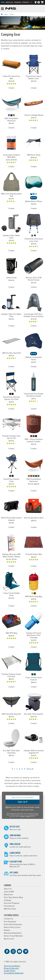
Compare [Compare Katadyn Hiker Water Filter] (11, 251)
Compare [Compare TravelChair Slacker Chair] (11, 491)
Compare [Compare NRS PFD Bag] (11, 647)
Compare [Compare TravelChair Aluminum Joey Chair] (34, 251)
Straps (25, 2)
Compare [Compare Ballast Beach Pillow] (34, 208)
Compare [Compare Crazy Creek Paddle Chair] (11, 606)
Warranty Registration (13, 933)
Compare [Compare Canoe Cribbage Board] (34, 128)
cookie (28, 816)
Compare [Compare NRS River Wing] (34, 167)
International (9, 906)
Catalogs (7, 900)
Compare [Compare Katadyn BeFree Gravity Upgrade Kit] (34, 762)
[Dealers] (36, 2)
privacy (22, 816)
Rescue (9, 2)
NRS (3, 2)
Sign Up (22, 802)
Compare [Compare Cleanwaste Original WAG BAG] (11, 167)
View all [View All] (30, 769)
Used (32, 2)
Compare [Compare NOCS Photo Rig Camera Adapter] (11, 527)
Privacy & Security (11, 968)
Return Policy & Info (12, 927)
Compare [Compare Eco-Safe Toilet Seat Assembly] (11, 762)
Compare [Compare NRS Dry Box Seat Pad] (11, 367)
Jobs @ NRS (9, 892)
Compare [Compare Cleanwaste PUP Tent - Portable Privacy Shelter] (34, 326)
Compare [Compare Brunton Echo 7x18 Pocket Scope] (34, 287)
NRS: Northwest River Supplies (11, 9)
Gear (6, 14)
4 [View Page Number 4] (22, 769)
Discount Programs (12, 903)
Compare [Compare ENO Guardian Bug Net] (11, 723)
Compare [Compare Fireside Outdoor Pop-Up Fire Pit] (11, 449)
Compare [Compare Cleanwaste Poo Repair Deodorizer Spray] (34, 409)
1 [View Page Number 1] (15, 769)
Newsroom (8, 895)
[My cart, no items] (42, 2)
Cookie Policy (10, 971)
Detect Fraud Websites (13, 936)
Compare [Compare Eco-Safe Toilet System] (34, 723)
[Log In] (39, 2)
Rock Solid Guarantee (13, 924)
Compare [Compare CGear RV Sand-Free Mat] (11, 88)
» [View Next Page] (25, 769)
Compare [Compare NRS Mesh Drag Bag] (34, 606)
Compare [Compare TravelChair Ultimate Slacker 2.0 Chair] (11, 409)
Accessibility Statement (14, 973)
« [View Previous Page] (12, 769)
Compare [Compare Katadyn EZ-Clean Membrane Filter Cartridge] (34, 647)
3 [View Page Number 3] (19, 769)
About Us (8, 889)
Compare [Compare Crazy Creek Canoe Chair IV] (34, 687)
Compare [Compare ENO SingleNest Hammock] (11, 128)
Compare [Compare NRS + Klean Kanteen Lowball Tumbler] (34, 449)
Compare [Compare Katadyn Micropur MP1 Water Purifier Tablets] (11, 566)
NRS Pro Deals (10, 909)
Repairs (7, 930)
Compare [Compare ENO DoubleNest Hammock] (34, 491)
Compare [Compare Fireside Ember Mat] (34, 566)
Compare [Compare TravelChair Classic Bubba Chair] (34, 88)
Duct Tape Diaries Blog (13, 897)
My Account (9, 939)
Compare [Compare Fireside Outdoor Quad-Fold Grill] (11, 687)
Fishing (17, 2)
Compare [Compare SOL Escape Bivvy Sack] (34, 527)
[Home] (2, 14)
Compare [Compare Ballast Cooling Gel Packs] (34, 367)
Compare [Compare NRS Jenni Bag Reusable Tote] (11, 208)
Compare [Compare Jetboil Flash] (11, 287)
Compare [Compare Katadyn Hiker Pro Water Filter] (11, 326)
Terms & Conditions (12, 966)
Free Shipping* (10, 922)
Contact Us (8, 919)
